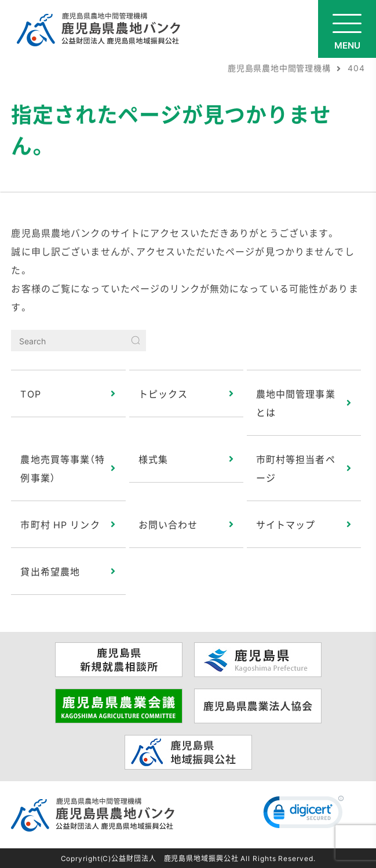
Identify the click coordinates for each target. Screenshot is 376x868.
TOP (30, 393)
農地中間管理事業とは (296, 403)
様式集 (153, 459)
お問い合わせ (168, 524)
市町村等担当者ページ (296, 468)
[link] (304, 815)
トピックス (163, 393)
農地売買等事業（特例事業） (63, 468)
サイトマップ (286, 524)
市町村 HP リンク (60, 524)
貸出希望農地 (50, 571)
